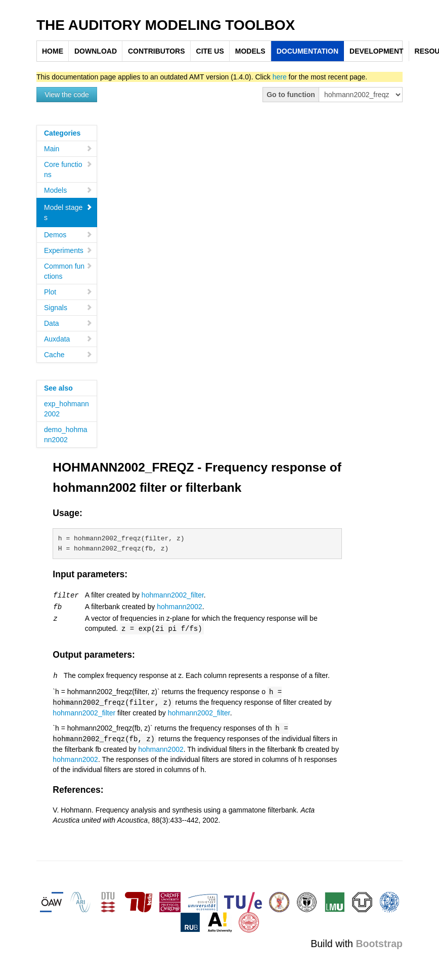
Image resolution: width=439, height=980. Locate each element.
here (280, 77)
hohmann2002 (180, 606)
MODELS (250, 51)
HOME (53, 51)
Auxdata (68, 339)
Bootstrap (379, 940)
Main (68, 149)
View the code (67, 95)
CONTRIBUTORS (157, 51)
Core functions (68, 169)
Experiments (68, 250)
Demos (68, 235)
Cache (68, 355)
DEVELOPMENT (377, 51)
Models (68, 190)
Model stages (68, 212)
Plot (68, 292)
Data (68, 323)
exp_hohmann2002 (67, 409)
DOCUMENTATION (308, 51)
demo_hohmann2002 (66, 435)
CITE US (210, 51)
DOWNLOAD (96, 51)
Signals (68, 308)
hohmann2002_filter (173, 595)
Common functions (68, 271)
